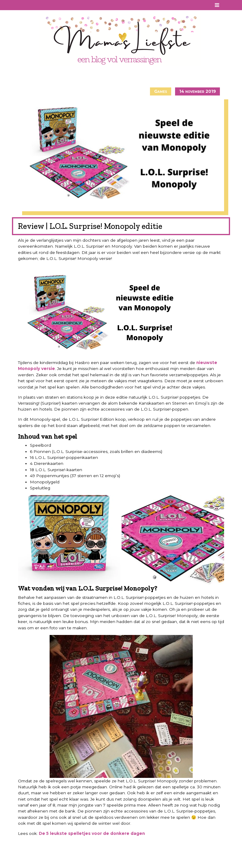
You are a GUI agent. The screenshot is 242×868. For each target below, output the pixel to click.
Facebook (22, 5)
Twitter (46, 5)
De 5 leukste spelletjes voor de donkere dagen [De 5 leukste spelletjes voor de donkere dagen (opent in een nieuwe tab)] (92, 833)
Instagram (38, 5)
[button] (69, 540)
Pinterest (30, 5)
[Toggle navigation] (217, 5)
